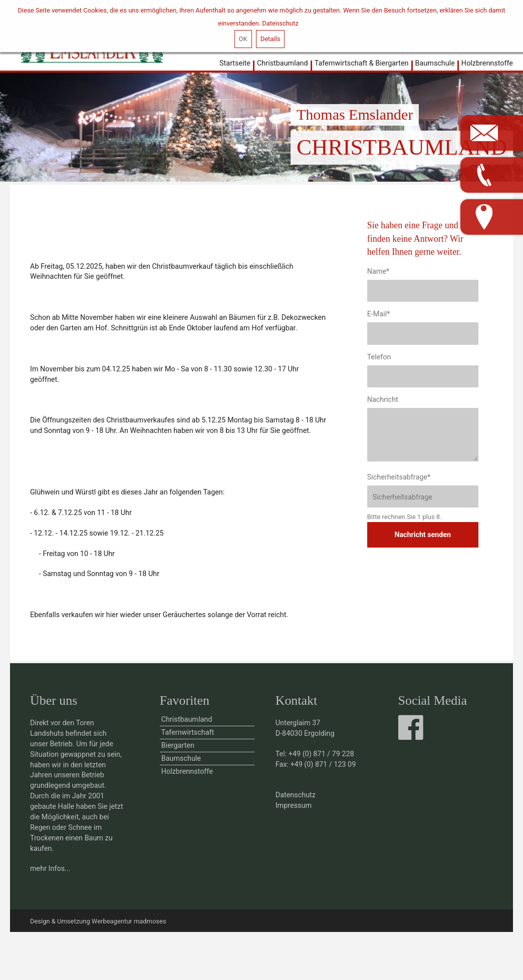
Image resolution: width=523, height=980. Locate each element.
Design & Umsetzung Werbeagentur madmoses (98, 921)
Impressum (294, 806)
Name (378, 272)
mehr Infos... (50, 869)
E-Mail (379, 314)
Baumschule (435, 63)
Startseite (235, 63)
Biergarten (178, 746)
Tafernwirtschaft (188, 732)
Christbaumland (283, 63)
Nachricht (383, 400)
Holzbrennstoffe (487, 63)
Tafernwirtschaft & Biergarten (362, 63)
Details (271, 39)
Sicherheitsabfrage (399, 477)
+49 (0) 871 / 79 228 (321, 754)
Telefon (379, 357)
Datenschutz (280, 23)
